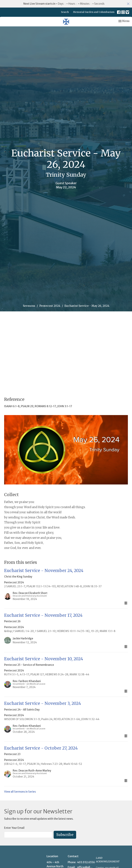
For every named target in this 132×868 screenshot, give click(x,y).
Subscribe (65, 835)
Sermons (29, 306)
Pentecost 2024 (50, 306)
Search (65, 12)
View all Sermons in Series (20, 792)
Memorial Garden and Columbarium (94, 12)
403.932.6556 (86, 862)
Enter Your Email (14, 828)
